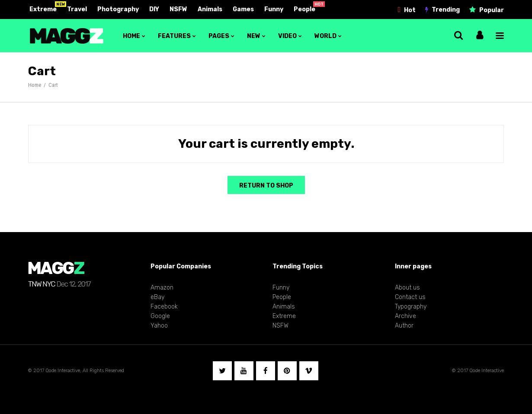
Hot (410, 10)
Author (404, 326)
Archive (405, 316)
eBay (157, 297)
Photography (118, 9)
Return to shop (266, 186)
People (304, 9)
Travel (77, 9)
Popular (492, 10)
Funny (274, 9)
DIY (154, 9)
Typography (411, 307)
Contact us (410, 297)
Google (160, 316)
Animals (210, 9)
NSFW (178, 9)
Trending (446, 10)
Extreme (43, 9)
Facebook (164, 307)
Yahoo (159, 326)
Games (243, 9)
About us (407, 288)
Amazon (162, 288)
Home (35, 85)
